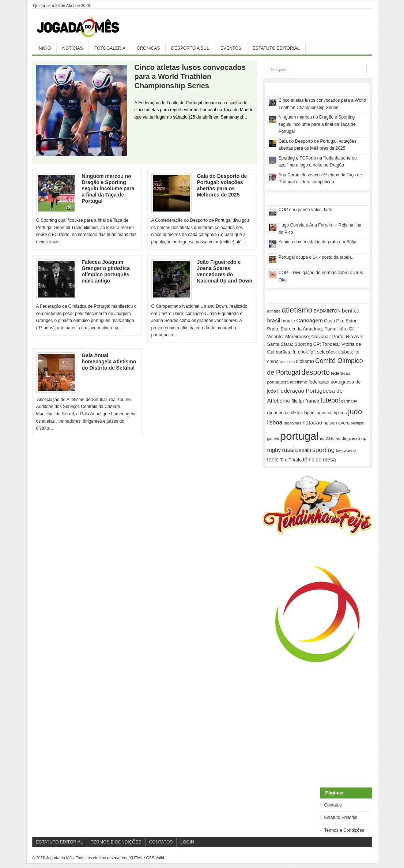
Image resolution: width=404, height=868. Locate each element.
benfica (351, 310)
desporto (316, 372)
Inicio (44, 48)
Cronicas (148, 48)
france (312, 401)
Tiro (284, 460)
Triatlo (295, 460)
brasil (274, 320)
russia (290, 450)
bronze (288, 321)
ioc (300, 413)
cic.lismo (287, 362)
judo (355, 412)
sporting (323, 450)
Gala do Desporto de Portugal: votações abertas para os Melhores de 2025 (222, 185)
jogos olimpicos (331, 413)
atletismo (297, 310)
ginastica (277, 413)
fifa (295, 401)
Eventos (231, 48)
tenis (273, 460)
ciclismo (305, 361)
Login (187, 842)
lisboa (275, 422)
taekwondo (346, 450)
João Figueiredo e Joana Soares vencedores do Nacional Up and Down (225, 271)
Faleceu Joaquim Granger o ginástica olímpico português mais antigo (106, 271)
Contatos (333, 805)
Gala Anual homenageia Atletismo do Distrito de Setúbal (109, 362)
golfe (292, 413)
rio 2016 (327, 438)
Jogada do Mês (87, 27)
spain (305, 450)
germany (349, 401)
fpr (301, 401)
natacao (312, 422)
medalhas (292, 423)
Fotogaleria (110, 48)
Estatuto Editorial (276, 48)
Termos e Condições (344, 830)
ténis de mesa (320, 460)
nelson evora (337, 423)
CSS (150, 858)
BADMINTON (327, 311)
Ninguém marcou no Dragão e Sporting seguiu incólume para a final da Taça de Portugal (108, 188)
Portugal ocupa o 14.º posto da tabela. (316, 257)
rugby (274, 450)
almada (274, 311)
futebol (330, 400)
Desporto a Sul (190, 48)
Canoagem (309, 321)
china (273, 361)
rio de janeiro (348, 438)
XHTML (136, 858)
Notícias (73, 48)
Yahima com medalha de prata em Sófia (318, 242)
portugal (299, 436)
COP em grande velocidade (305, 210)
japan (309, 413)
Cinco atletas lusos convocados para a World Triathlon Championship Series (190, 76)
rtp (364, 438)
